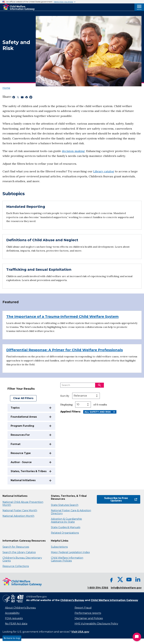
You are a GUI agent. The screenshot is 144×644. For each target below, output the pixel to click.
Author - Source (21, 462)
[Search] (99, 385)
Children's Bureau (72, 600)
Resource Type (21, 453)
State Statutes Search (65, 505)
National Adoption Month (18, 516)
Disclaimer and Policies (89, 618)
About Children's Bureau (20, 608)
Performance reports (88, 613)
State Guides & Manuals (66, 527)
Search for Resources (16, 547)
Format (16, 444)
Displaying (67, 405)
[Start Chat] (137, 637)
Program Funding (22, 426)
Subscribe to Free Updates (121, 499)
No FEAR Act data (16, 624)
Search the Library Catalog (19, 552)
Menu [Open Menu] (139, 9)
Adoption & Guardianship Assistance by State (66, 520)
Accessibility (12, 613)
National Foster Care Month (20, 510)
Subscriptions (59, 547)
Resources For (20, 435)
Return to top (12, 638)
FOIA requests (14, 618)
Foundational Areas (24, 417)
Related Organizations (65, 533)
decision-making (73, 151)
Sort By (65, 396)
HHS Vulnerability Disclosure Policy (96, 624)
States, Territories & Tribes (29, 471)
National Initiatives (23, 480)
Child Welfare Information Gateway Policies (67, 559)
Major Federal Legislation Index (70, 552)
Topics (15, 408)
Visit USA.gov (80, 632)
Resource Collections (16, 566)
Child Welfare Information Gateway (114, 600)
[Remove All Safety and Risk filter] (114, 412)
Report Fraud (83, 608)
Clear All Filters (23, 398)
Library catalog (104, 171)
